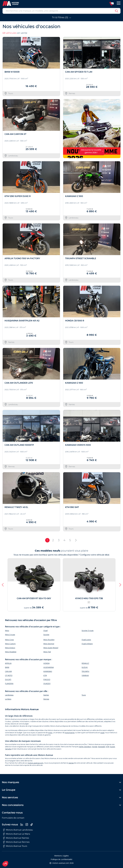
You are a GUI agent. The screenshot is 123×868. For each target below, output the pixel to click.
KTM (45, 675)
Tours (84, 695)
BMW (7, 667)
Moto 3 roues (10, 635)
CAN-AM (8, 671)
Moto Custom (10, 644)
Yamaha (8, 749)
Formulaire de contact (13, 818)
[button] (66, 129)
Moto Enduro (10, 648)
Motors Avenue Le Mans (17, 834)
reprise (71, 763)
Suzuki (112, 747)
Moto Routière (49, 640)
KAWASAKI (48, 671)
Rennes (46, 699)
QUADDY (47, 684)
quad (102, 733)
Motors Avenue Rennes (16, 842)
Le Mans (8, 699)
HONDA (46, 663)
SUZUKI (85, 667)
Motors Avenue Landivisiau (18, 830)
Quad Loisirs (86, 640)
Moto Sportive (49, 644)
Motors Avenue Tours (15, 846)
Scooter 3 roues (88, 631)
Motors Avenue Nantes (16, 838)
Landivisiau (9, 695)
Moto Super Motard (51, 648)
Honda (95, 747)
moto (50, 733)
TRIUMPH (85, 671)
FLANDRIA (9, 684)
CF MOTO (9, 675)
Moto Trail (47, 652)
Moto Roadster (11, 652)
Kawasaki (101, 747)
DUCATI (8, 679)
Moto (7, 631)
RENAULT (85, 663)
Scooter (46, 635)
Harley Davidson (85, 747)
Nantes (46, 695)
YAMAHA (85, 675)
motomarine (70, 733)
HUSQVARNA (49, 667)
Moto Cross (9, 640)
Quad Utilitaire (87, 644)
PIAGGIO (47, 679)
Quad (45, 631)
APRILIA (8, 663)
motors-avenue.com (36, 763)
